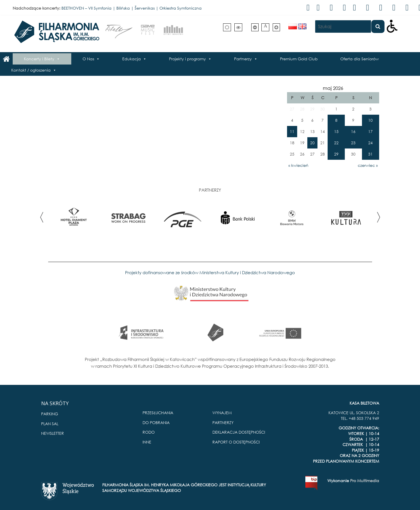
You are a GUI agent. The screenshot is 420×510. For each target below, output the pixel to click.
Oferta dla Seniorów (360, 59)
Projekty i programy (187, 59)
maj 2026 (333, 88)
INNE (147, 442)
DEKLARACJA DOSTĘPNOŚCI (239, 432)
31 (370, 154)
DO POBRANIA (156, 423)
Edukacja (132, 59)
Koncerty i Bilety (39, 59)
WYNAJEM (222, 413)
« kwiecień (298, 165)
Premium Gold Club (299, 59)
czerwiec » (368, 165)
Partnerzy (243, 59)
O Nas (88, 59)
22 (336, 143)
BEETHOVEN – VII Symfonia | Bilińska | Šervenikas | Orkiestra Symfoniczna (132, 8)
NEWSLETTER (53, 433)
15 (336, 131)
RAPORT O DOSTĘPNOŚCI (236, 442)
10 (370, 120)
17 (370, 131)
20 (312, 143)
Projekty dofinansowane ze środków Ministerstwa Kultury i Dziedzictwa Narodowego (210, 272)
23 (353, 143)
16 (353, 131)
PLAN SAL (50, 424)
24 (370, 143)
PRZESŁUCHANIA (158, 413)
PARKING (50, 414)
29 (336, 154)
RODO (149, 432)
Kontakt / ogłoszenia (31, 70)
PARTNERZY (223, 423)
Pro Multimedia (365, 481)
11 (292, 131)
